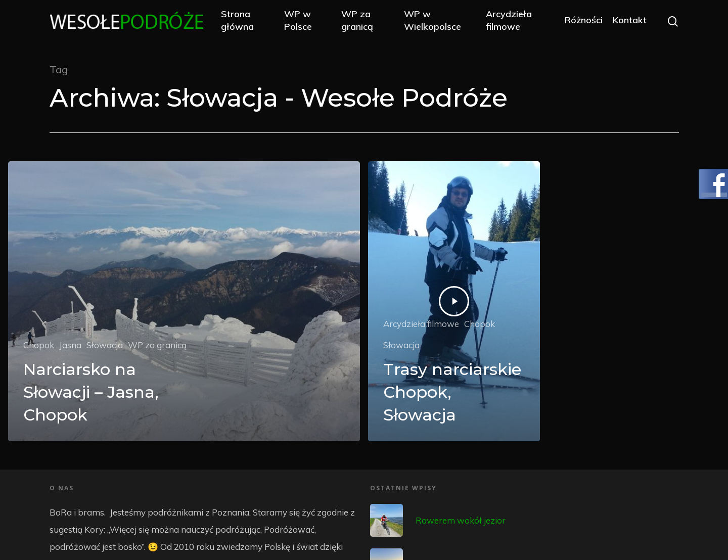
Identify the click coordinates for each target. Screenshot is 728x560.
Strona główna (243, 21)
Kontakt (629, 21)
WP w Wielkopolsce (436, 21)
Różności (583, 21)
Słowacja (105, 345)
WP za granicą (361, 21)
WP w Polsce (304, 21)
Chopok (39, 345)
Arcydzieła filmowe (510, 21)
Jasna (70, 345)
